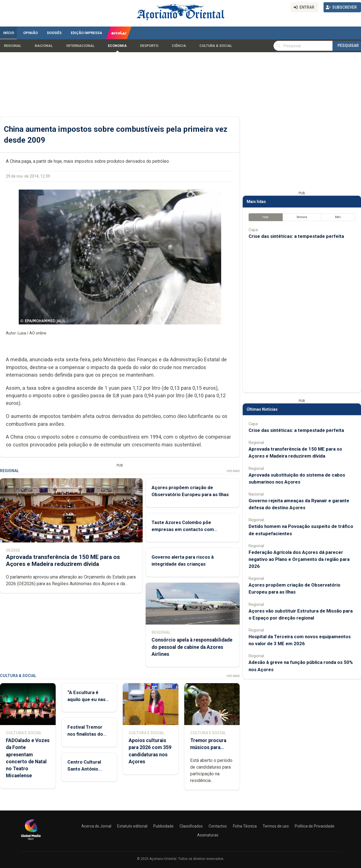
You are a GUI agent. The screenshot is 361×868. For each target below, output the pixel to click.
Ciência (179, 46)
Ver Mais (233, 471)
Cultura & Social (216, 46)
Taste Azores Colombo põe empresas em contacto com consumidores (183, 529)
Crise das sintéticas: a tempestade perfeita (296, 236)
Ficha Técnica (245, 826)
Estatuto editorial (132, 826)
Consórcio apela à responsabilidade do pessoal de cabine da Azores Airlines (192, 647)
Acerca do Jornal (96, 826)
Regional (13, 46)
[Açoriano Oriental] (31, 840)
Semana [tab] (302, 217)
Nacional (44, 46)
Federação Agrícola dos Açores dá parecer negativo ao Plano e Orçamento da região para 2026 (299, 559)
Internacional (80, 46)
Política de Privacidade (315, 826)
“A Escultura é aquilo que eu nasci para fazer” (88, 699)
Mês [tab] (338, 217)
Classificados (191, 826)
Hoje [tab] (266, 217)
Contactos (218, 826)
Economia (117, 46)
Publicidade (163, 826)
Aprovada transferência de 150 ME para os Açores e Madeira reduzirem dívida (63, 560)
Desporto (149, 46)
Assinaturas (208, 835)
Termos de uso (276, 826)
